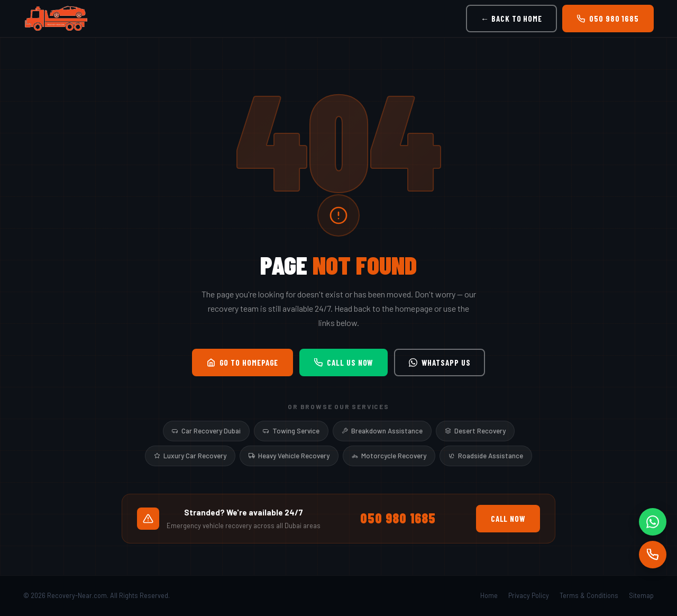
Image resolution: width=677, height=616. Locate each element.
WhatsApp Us (440, 363)
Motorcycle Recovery (389, 456)
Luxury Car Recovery (190, 456)
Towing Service (291, 431)
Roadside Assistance (486, 456)
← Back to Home (511, 19)
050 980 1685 (608, 19)
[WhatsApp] (653, 522)
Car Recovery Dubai (206, 431)
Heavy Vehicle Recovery (289, 456)
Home (489, 595)
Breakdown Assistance (382, 431)
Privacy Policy (529, 595)
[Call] (653, 555)
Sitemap (641, 595)
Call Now (508, 519)
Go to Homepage (243, 363)
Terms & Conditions (589, 595)
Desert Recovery (475, 431)
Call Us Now (344, 363)
